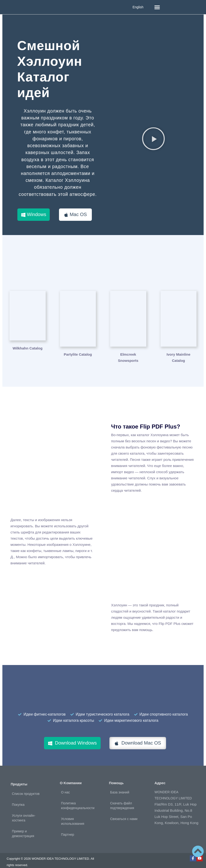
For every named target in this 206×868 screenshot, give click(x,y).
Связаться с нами (124, 813)
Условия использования (73, 815)
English (138, 7)
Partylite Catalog (78, 348)
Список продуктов (26, 788)
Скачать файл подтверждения (122, 799)
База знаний (120, 786)
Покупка (18, 798)
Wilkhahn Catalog (28, 348)
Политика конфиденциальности (78, 799)
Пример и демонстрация (23, 827)
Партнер (68, 828)
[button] (157, 7)
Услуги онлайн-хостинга (24, 812)
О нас (66, 786)
